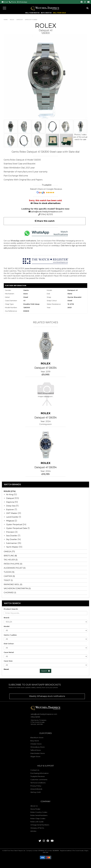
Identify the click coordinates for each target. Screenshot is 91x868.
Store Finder (35, 809)
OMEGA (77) (9, 551)
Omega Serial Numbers (40, 825)
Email (6, 2)
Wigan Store (35, 756)
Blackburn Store (37, 738)
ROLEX (12, 20)
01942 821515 (47, 214)
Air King (10, 494)
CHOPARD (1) (10, 593)
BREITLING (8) (10, 556)
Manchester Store (38, 753)
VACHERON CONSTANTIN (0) (17, 588)
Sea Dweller (12, 536)
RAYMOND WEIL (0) (13, 584)
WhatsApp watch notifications (23, 241)
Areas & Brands (36, 789)
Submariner (12, 543)
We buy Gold (35, 792)
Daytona (10, 502)
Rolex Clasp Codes (38, 818)
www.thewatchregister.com (37, 268)
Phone (14, 2)
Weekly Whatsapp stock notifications (47, 696)
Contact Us (35, 770)
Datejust (20, 20)
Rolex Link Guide (37, 822)
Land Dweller (13, 517)
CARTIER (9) (9, 576)
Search (45, 671)
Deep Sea (11, 506)
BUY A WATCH (46, 13)
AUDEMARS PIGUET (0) (15, 568)
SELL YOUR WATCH (32, 13)
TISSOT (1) (8, 580)
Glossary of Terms (37, 828)
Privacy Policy (36, 786)
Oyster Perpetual (14, 524)
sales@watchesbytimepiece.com (47, 212)
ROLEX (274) (10, 491)
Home (6, 20)
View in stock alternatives (45, 203)
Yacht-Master (12, 547)
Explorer (10, 509)
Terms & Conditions (38, 783)
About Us (34, 806)
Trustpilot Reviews (38, 776)
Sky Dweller (12, 539)
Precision (10, 532)
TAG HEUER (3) (11, 560)
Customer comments (39, 780)
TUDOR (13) (9, 572)
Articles (33, 831)
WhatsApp (23, 2)
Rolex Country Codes (39, 812)
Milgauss (10, 521)
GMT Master (12, 513)
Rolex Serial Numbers (39, 815)
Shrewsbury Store (38, 747)
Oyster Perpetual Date (17, 528)
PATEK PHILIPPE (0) (13, 564)
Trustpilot (47, 185)
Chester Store (36, 744)
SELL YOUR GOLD (59, 13)
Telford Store (36, 750)
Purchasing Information (40, 773)
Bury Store (35, 741)
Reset (6, 669)
